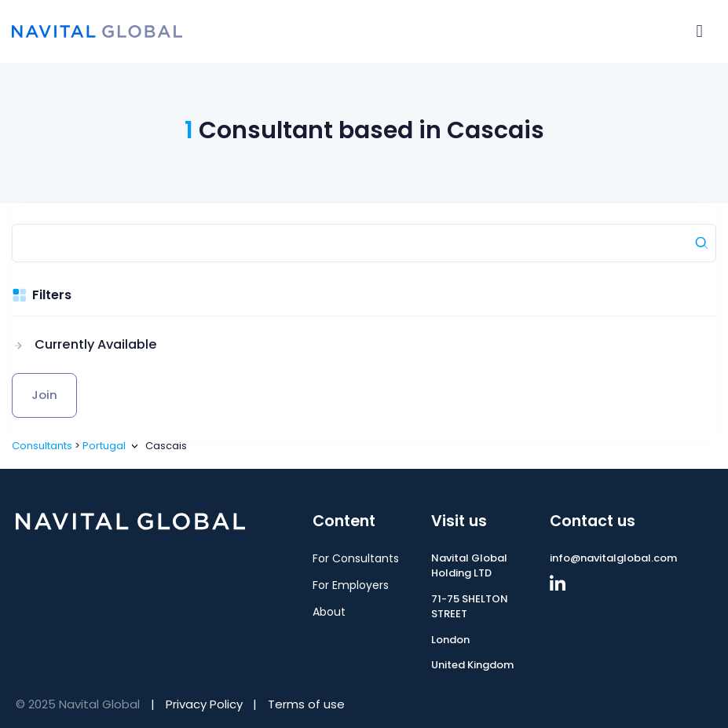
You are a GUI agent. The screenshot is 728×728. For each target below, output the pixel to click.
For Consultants (356, 558)
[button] (84, 344)
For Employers (351, 585)
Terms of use (306, 704)
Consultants (42, 446)
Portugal (104, 446)
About (329, 612)
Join (44, 395)
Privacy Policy (204, 704)
